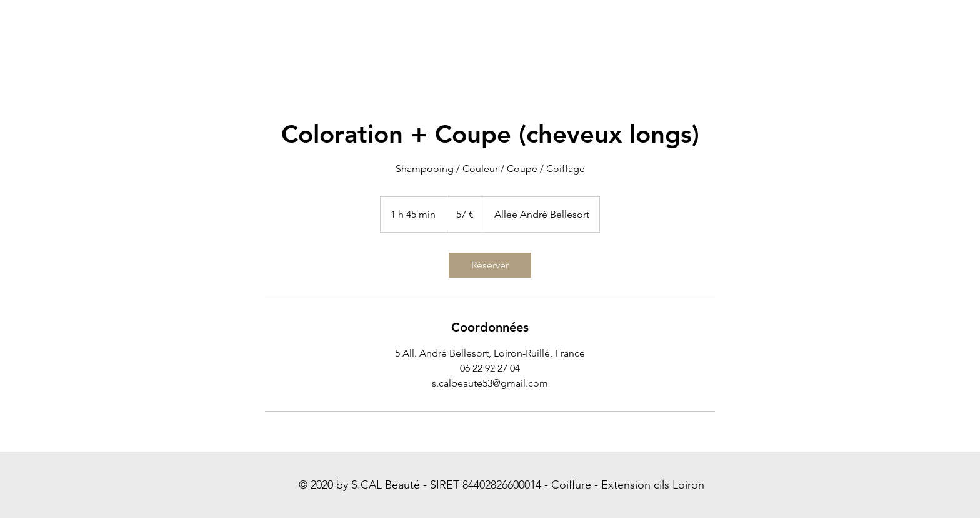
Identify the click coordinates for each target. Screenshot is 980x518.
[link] (490, 265)
